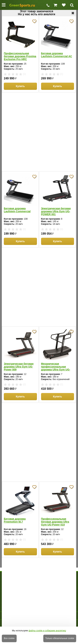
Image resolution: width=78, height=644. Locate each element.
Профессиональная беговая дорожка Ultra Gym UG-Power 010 (55, 522)
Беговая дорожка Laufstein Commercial (17, 210)
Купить (20, 86)
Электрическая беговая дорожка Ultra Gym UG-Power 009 (19, 367)
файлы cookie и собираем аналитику (47, 631)
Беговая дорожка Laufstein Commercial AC (57, 55)
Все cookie (9, 638)
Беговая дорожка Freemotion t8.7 (15, 520)
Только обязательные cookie (60, 638)
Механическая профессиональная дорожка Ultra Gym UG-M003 (56, 367)
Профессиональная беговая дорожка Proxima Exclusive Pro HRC (20, 56)
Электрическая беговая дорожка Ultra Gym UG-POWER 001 (56, 211)
